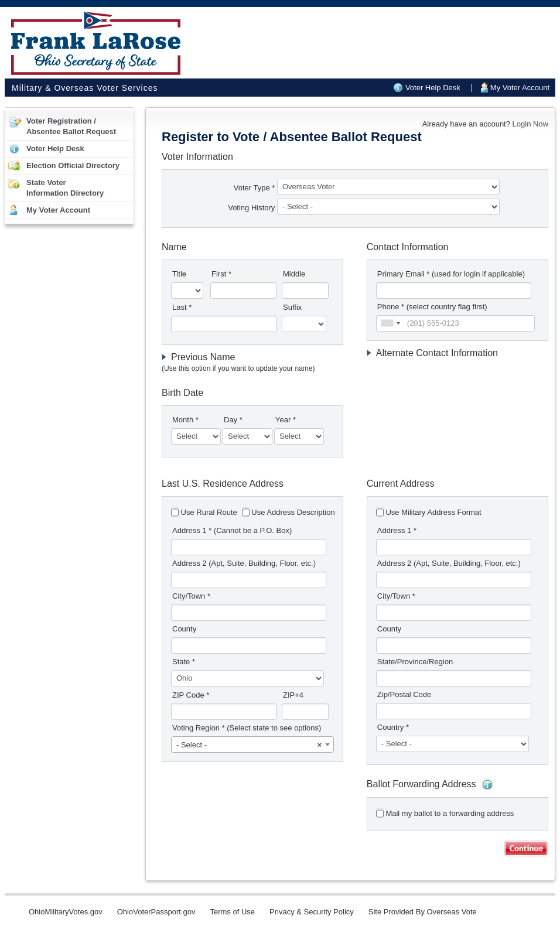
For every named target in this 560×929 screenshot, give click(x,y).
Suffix (292, 307)
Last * (182, 307)
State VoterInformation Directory (65, 188)
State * (184, 662)
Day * (233, 420)
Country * (393, 727)
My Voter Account (520, 88)
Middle (294, 274)
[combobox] (390, 323)
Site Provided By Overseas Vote (423, 912)
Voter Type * (255, 188)
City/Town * (191, 596)
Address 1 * (232, 530)
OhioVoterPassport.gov (156, 912)
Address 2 (244, 563)
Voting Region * (247, 728)
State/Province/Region (415, 662)
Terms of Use (232, 912)
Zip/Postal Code (404, 694)
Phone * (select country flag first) (432, 307)
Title (179, 274)
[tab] (252, 363)
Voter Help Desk (433, 88)
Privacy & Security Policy (312, 912)
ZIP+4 (293, 695)
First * (221, 274)
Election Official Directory (73, 165)
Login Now (530, 124)
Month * (185, 420)
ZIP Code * (191, 695)
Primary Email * (451, 274)
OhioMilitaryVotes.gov (66, 912)
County (184, 629)
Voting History (252, 208)
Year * (286, 420)
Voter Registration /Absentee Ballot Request (71, 126)
